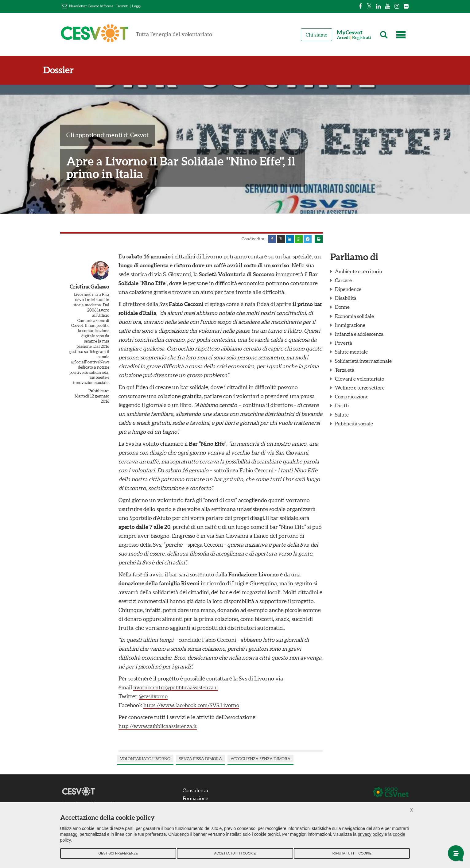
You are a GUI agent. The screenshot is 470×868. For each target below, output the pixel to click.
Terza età (345, 371)
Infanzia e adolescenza (359, 335)
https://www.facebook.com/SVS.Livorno (194, 706)
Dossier (75, 70)
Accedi (343, 38)
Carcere (343, 281)
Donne (342, 308)
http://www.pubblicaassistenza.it (160, 727)
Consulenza (199, 792)
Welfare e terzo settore (360, 389)
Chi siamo (317, 35)
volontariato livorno (145, 760)
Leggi (136, 6)
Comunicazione (352, 398)
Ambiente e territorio (358, 273)
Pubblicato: (99, 392)
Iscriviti (122, 6)
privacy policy (371, 838)
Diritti (342, 407)
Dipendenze (348, 290)
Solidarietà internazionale (363, 362)
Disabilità (346, 299)
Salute (342, 416)
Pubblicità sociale (354, 425)
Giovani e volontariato (359, 380)
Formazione (199, 800)
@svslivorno (154, 697)
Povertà (344, 344)
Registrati (361, 38)
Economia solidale (354, 317)
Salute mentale (351, 353)
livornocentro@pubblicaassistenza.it (178, 689)
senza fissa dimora (200, 760)
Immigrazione (350, 326)
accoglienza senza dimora (260, 760)
